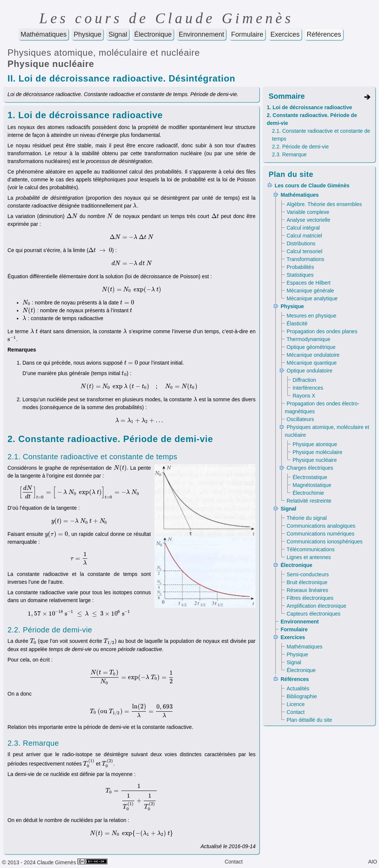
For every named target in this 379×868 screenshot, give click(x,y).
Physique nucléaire (51, 64)
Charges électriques (310, 468)
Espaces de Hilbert (309, 283)
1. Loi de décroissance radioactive (309, 107)
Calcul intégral (303, 228)
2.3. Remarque (289, 154)
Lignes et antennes (309, 557)
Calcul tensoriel (305, 251)
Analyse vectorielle (308, 220)
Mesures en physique (311, 316)
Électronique (153, 34)
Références (324, 34)
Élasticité (297, 323)
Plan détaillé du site (309, 720)
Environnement (201, 34)
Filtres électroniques (310, 598)
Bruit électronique (307, 582)
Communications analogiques (321, 526)
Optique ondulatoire (309, 371)
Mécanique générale (310, 291)
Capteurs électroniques (314, 614)
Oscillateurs (300, 419)
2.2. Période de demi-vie (300, 147)
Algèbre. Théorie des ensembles (324, 204)
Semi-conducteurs (308, 574)
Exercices (285, 34)
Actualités (298, 688)
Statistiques (300, 275)
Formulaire (247, 34)
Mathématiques (44, 34)
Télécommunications (311, 549)
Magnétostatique (312, 485)
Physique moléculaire (317, 452)
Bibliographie (302, 696)
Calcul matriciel (304, 236)
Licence (296, 704)
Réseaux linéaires (307, 590)
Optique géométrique (311, 347)
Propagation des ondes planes (322, 331)
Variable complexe (308, 212)
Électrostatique (310, 477)
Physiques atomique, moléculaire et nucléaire (104, 53)
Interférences (308, 388)
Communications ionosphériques (325, 542)
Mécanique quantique (312, 363)
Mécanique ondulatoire (313, 355)
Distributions (301, 243)
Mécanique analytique (312, 298)
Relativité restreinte (309, 501)
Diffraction (304, 380)
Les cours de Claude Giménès (312, 185)
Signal (118, 34)
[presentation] (135, 206)
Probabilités (300, 267)
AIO (373, 862)
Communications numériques (320, 534)
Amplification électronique (317, 606)
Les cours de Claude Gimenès (166, 18)
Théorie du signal (307, 518)
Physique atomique (315, 444)
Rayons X (304, 396)
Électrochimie (308, 493)
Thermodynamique (308, 339)
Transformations (305, 259)
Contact (296, 712)
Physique (88, 34)
